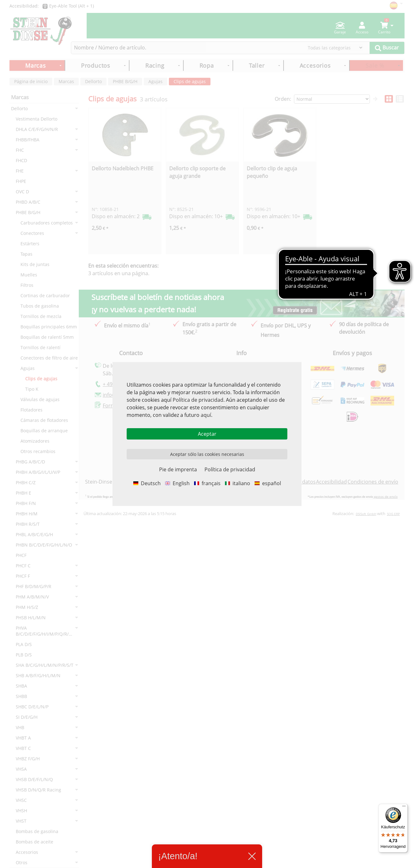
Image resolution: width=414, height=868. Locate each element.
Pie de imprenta (178, 469)
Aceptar (207, 434)
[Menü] (404, 808)
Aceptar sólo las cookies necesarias (207, 454)
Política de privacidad (198, 400)
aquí (206, 415)
